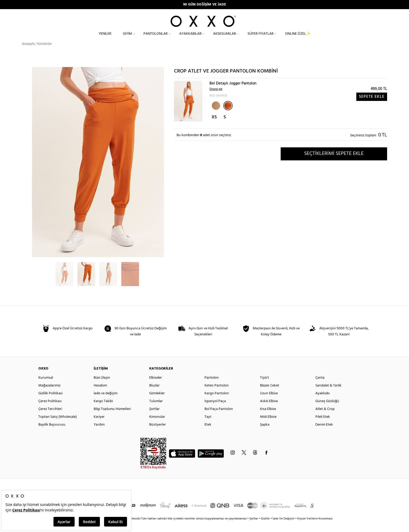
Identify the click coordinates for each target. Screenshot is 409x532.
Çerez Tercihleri (50, 418)
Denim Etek (324, 434)
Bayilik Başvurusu (52, 434)
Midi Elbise (268, 426)
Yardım (99, 434)
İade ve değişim (106, 403)
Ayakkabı (323, 403)
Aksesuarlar (225, 38)
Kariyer (99, 426)
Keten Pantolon (217, 395)
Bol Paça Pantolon (219, 418)
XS (214, 127)
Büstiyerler (158, 434)
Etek (208, 434)
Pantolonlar (156, 38)
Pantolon (212, 387)
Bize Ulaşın (102, 387)
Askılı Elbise (269, 411)
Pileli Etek (323, 426)
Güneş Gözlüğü (327, 411)
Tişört (264, 387)
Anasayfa (28, 53)
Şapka (265, 434)
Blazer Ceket (270, 395)
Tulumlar (156, 411)
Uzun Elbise (269, 403)
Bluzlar (154, 395)
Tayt (208, 426)
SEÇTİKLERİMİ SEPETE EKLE (334, 163)
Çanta (320, 387)
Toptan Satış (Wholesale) (58, 426)
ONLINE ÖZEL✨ (298, 38)
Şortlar (154, 418)
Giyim (127, 38)
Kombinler (45, 53)
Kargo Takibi (103, 411)
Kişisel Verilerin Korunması (315, 528)
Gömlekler (157, 403)
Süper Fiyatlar (261, 38)
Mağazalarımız (49, 395)
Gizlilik (266, 528)
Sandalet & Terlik (328, 395)
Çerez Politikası (50, 411)
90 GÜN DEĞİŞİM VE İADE (205, 5)
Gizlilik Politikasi (50, 403)
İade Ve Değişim (284, 528)
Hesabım (100, 395)
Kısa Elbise (268, 418)
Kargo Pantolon (217, 403)
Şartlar (254, 528)
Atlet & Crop (325, 418)
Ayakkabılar (190, 38)
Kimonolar (157, 426)
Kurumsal (46, 387)
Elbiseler (156, 387)
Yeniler (105, 38)
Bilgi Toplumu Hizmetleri (112, 418)
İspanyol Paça (215, 411)
